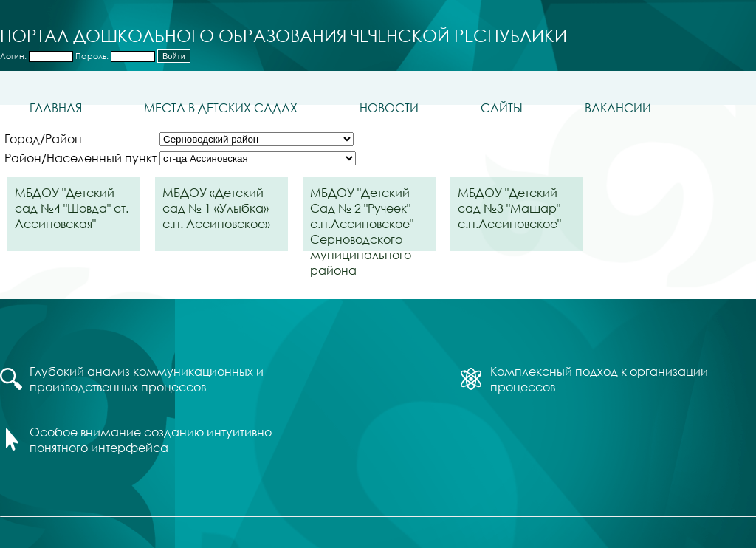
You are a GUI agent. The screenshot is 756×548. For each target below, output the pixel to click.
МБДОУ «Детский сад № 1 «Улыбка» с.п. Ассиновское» (216, 208)
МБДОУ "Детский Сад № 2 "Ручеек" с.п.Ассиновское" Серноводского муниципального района (362, 218)
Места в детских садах (221, 107)
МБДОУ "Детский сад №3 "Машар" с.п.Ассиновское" (509, 208)
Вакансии (618, 107)
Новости (389, 107)
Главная (56, 107)
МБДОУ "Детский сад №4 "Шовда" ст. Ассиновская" (72, 208)
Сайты (502, 107)
